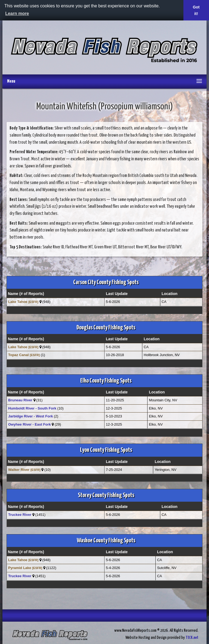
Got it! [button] (196, 10)
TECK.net (192, 638)
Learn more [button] (17, 13)
